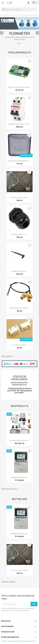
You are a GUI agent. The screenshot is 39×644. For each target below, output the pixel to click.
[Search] (19, 9)
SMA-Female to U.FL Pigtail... (20, 308)
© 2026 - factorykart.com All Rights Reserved (19, 641)
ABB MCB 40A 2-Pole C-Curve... (19, 124)
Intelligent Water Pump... (19, 477)
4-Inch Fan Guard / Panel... (19, 198)
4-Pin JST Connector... (20, 345)
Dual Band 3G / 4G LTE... (19, 271)
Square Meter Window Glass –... (19, 161)
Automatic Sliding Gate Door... (19, 441)
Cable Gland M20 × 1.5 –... (20, 234)
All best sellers (9, 582)
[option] (19, 31)
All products (8, 356)
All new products (11, 489)
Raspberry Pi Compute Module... (19, 87)
